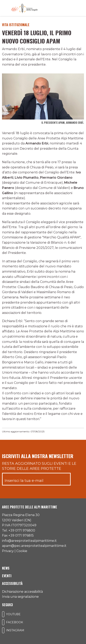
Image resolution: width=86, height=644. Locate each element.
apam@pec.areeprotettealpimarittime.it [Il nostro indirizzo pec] (34, 546)
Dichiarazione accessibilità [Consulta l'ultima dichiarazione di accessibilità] (22, 592)
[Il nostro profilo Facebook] (3, 622)
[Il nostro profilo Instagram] (3, 630)
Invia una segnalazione (20, 597)
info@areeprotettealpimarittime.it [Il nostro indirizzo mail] (29, 541)
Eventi (7, 576)
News (6, 568)
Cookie (22, 551)
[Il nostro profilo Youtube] (3, 614)
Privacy (8, 551)
